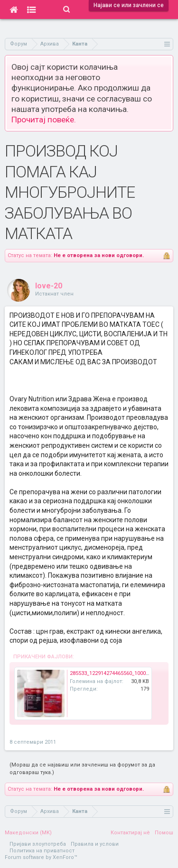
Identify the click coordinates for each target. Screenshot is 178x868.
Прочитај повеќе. (44, 120)
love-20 (49, 286)
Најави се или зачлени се (129, 5)
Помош (164, 833)
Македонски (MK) (28, 833)
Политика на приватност (42, 851)
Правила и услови (95, 844)
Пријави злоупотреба (38, 844)
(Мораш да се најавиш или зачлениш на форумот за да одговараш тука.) (82, 769)
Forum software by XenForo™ (41, 857)
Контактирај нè (130, 833)
